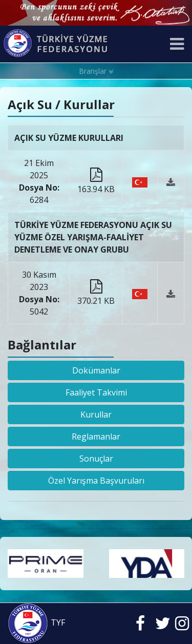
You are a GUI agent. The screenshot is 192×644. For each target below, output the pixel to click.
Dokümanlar (96, 370)
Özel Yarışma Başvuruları (96, 481)
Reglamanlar (96, 437)
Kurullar (96, 414)
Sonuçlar (96, 459)
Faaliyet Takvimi (96, 392)
